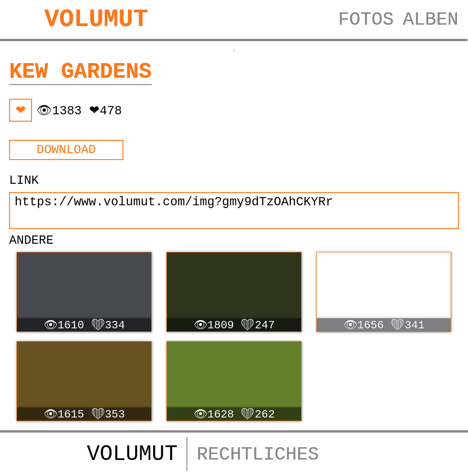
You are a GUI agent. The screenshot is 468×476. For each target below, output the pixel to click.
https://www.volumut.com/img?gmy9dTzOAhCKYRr (234, 211)
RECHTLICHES (258, 455)
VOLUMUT (96, 19)
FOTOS (366, 20)
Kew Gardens (80, 72)
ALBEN (431, 20)
